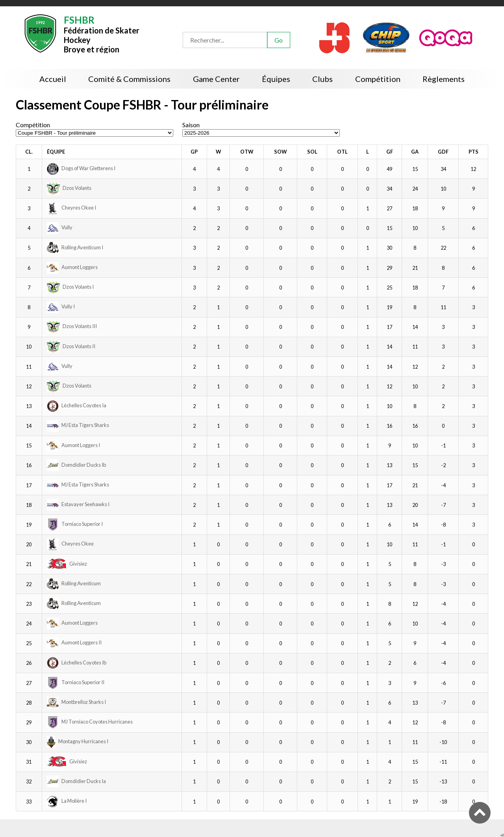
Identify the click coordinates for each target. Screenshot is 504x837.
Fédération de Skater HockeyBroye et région (102, 34)
